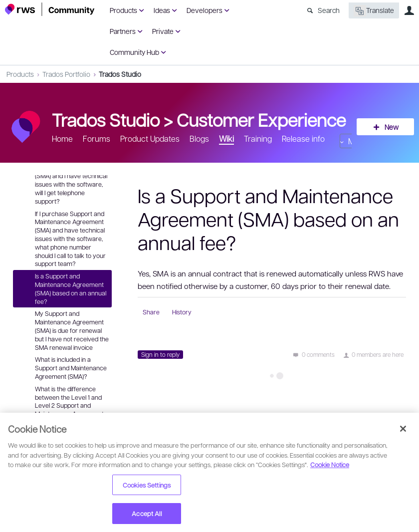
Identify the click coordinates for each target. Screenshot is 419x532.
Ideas (162, 10)
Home (62, 138)
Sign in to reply (160, 354)
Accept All (146, 513)
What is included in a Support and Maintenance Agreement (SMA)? (71, 368)
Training (258, 138)
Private (163, 31)
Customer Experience (261, 119)
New (392, 127)
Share (151, 312)
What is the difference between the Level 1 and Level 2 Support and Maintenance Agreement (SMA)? (69, 405)
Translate (374, 11)
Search (329, 10)
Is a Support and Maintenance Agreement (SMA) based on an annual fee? (71, 288)
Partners (123, 31)
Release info (303, 138)
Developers (205, 10)
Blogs (199, 138)
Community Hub (134, 52)
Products (123, 10)
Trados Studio (120, 74)
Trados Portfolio (66, 74)
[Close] (403, 429)
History (182, 312)
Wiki (226, 138)
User (409, 10)
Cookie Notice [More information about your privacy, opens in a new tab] (330, 464)
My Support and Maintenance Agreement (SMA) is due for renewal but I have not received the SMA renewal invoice (72, 330)
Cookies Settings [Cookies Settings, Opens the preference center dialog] (147, 485)
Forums (97, 138)
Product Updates (150, 138)
